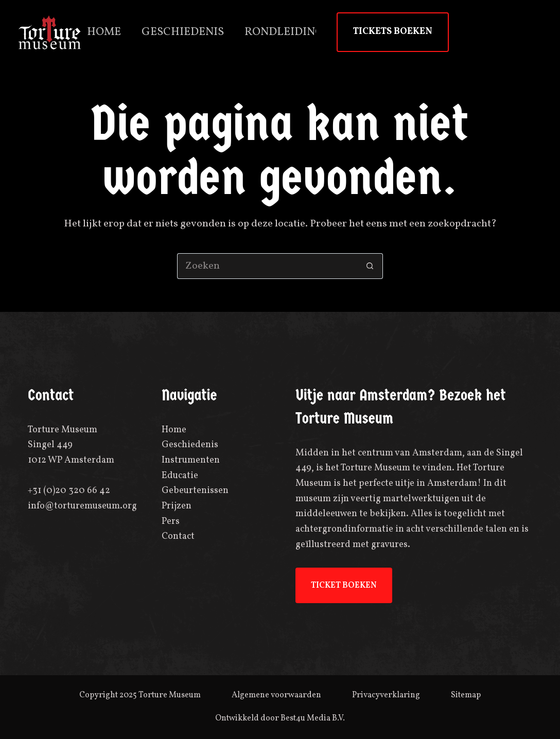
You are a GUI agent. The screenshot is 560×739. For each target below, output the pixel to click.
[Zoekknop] (370, 266)
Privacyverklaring (386, 695)
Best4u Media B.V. (313, 718)
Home (104, 32)
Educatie (180, 476)
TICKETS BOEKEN (393, 32)
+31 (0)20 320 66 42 (69, 491)
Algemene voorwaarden (276, 695)
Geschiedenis (183, 32)
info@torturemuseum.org (82, 506)
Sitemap (466, 695)
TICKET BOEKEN (344, 586)
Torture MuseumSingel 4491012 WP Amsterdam (71, 445)
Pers (171, 522)
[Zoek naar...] (267, 266)
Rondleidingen (292, 32)
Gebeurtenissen (195, 491)
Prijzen (177, 506)
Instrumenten (191, 460)
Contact (178, 536)
